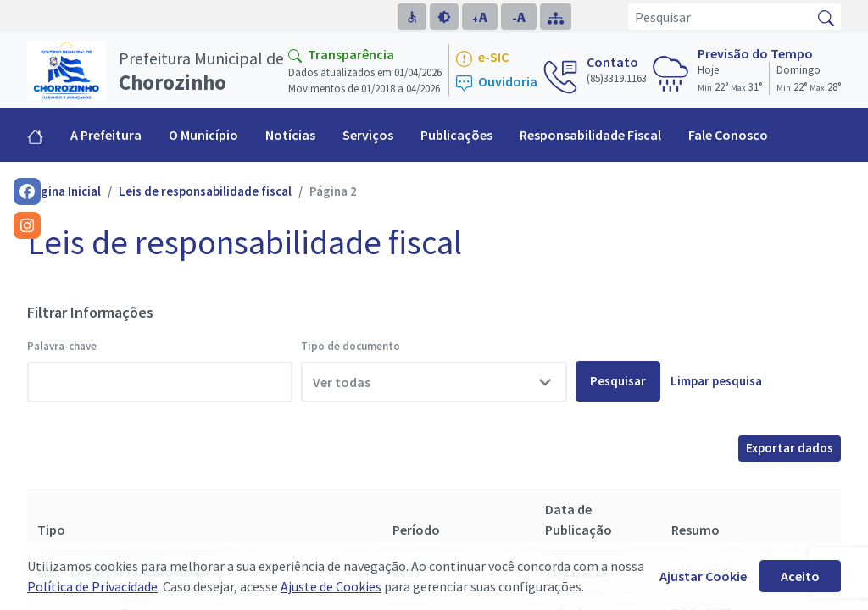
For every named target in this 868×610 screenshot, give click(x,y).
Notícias (290, 135)
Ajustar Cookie (703, 576)
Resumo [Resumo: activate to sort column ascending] (696, 530)
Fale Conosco (728, 135)
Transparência (341, 54)
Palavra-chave (62, 346)
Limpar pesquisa (716, 381)
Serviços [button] (368, 135)
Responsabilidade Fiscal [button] (590, 135)
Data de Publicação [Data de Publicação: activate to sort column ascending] (579, 519)
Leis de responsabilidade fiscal (205, 191)
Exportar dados (790, 448)
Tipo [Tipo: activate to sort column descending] (51, 530)
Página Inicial (64, 191)
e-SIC (482, 58)
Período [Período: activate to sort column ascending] (416, 530)
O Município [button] (203, 135)
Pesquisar (618, 381)
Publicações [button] (456, 135)
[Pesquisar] (720, 17)
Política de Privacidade (92, 586)
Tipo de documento (351, 346)
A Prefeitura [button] (106, 135)
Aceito (800, 576)
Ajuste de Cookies (331, 586)
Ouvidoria (497, 83)
